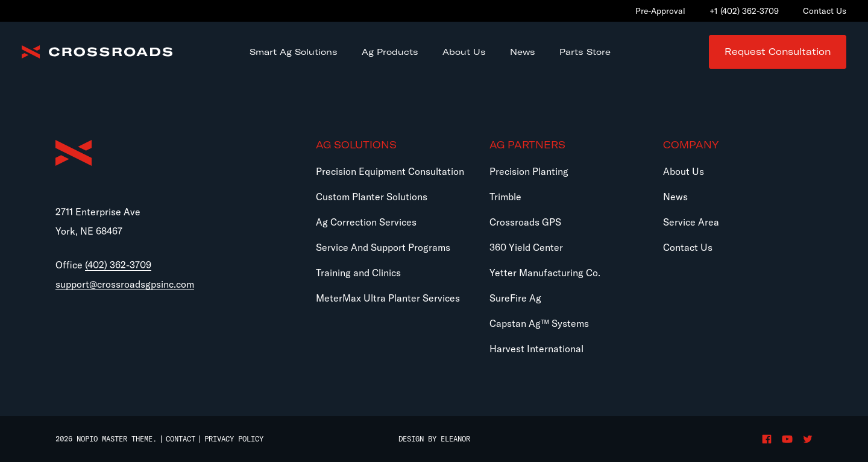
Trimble (505, 197)
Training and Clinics (358, 273)
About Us (684, 171)
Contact (181, 439)
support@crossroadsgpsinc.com (125, 284)
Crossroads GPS (525, 222)
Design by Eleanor (434, 439)
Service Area (691, 222)
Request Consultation (778, 52)
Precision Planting (529, 171)
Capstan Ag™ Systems (539, 323)
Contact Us (688, 247)
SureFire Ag (515, 298)
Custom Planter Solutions (372, 197)
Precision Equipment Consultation (390, 171)
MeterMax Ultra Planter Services (388, 298)
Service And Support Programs (383, 247)
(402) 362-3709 (118, 265)
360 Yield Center (526, 247)
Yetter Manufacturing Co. (545, 273)
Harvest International (536, 349)
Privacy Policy (234, 439)
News (675, 197)
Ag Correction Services (366, 222)
